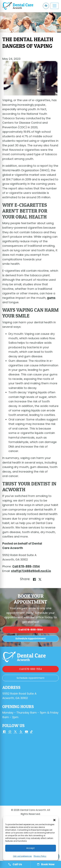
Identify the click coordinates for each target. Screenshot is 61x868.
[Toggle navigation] (54, 6)
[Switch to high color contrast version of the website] (46, 6)
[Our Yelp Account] (21, 732)
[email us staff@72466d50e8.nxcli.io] (31, 571)
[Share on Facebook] (34, 579)
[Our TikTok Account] (31, 732)
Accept (30, 848)
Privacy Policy (40, 856)
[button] (54, 820)
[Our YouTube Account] (26, 732)
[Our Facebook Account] (4, 732)
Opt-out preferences (22, 856)
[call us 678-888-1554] (26, 566)
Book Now (46, 864)
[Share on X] (40, 579)
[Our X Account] (15, 732)
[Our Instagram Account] (10, 732)
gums (51, 298)
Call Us (15, 864)
